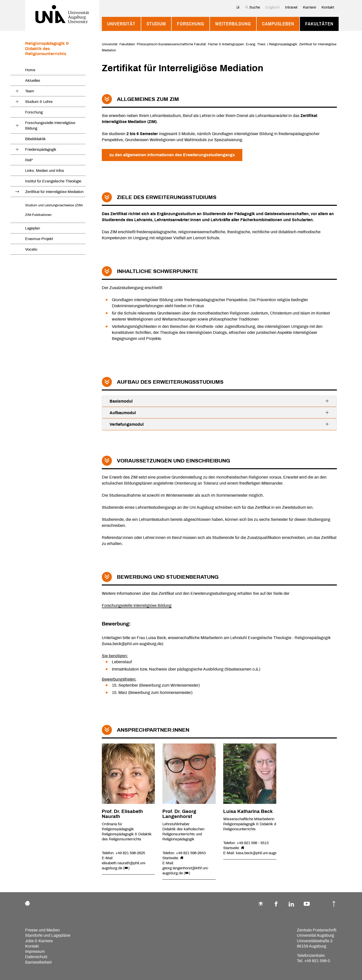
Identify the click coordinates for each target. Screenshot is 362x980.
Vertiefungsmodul (219, 424)
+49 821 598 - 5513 (253, 843)
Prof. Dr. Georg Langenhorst (179, 814)
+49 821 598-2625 (130, 853)
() (126, 868)
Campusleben (278, 24)
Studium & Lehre (39, 102)
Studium (156, 24)
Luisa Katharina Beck (248, 811)
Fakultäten (319, 24)
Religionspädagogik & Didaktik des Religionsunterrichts (47, 49)
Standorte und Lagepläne (48, 935)
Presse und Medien (42, 930)
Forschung (191, 24)
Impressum (35, 951)
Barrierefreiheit (38, 962)
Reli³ (29, 160)
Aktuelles (33, 81)
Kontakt (328, 7)
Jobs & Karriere (39, 941)
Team (30, 91)
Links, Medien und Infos (45, 171)
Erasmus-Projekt (39, 239)
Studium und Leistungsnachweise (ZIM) (54, 205)
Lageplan (33, 228)
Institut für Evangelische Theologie (53, 181)
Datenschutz (36, 957)
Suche (253, 7)
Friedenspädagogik (41, 149)
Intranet (291, 7)
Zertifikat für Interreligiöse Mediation (54, 192)
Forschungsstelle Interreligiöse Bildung (50, 126)
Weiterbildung (233, 24)
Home (30, 70)
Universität (121, 24)
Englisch (273, 7)
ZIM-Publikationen (38, 215)
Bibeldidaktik (35, 139)
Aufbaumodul (219, 413)
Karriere (309, 7)
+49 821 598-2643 (191, 853)
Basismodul (219, 401)
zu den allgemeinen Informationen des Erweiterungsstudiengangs (172, 155)
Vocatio (31, 249)
